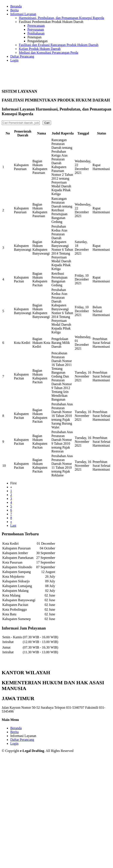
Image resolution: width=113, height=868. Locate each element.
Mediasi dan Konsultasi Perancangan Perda (48, 53)
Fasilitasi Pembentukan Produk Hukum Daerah (51, 22)
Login (14, 60)
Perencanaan (36, 26)
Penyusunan (36, 29)
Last (13, 526)
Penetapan (34, 37)
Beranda (16, 6)
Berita (14, 10)
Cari (47, 123)
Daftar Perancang (22, 56)
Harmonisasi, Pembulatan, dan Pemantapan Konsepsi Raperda (62, 18)
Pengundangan (37, 41)
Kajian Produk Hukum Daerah (40, 49)
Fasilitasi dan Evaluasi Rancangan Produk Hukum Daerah (59, 45)
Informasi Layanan (23, 736)
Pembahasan (36, 33)
